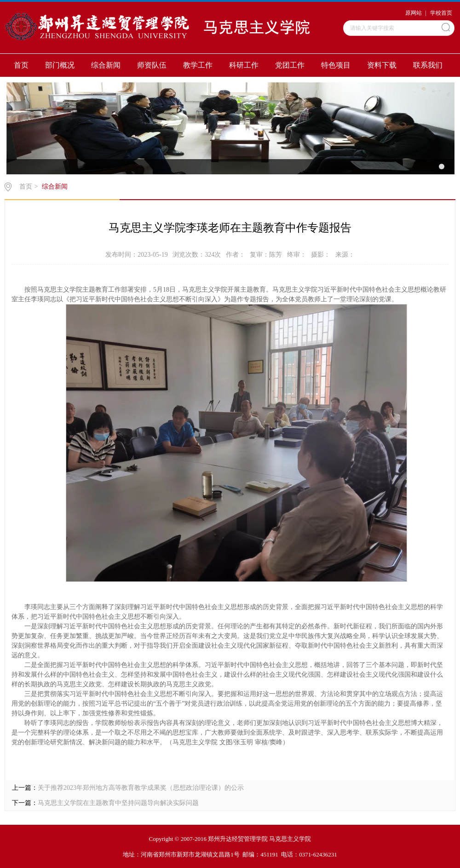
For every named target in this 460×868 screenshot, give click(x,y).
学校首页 (441, 13)
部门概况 (60, 65)
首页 (21, 65)
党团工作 (290, 65)
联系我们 (428, 65)
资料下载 (382, 65)
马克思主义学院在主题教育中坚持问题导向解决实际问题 (118, 803)
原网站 (414, 13)
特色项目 (336, 65)
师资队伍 (152, 65)
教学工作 (198, 65)
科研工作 (244, 65)
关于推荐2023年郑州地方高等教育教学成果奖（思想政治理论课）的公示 (141, 788)
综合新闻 (106, 65)
